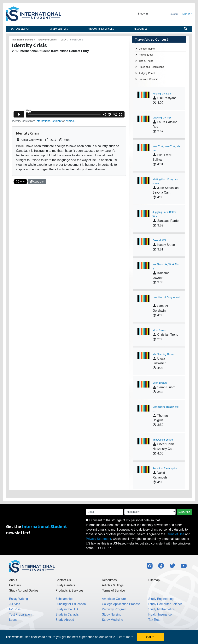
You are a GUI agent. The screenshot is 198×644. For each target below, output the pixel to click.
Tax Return (156, 620)
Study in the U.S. (67, 609)
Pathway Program (114, 609)
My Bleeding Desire (163, 354)
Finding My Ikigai (162, 94)
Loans (13, 620)
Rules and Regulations (151, 67)
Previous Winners (148, 79)
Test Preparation (20, 614)
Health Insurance (160, 614)
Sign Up (174, 14)
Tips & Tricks (146, 61)
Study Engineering (161, 599)
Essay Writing (19, 599)
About (13, 580)
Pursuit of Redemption (165, 468)
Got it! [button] (150, 637)
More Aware (159, 330)
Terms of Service (113, 590)
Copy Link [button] (37, 182)
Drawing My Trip (162, 118)
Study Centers (59, 29)
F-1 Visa (15, 609)
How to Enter (146, 55)
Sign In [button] (186, 14)
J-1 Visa (15, 604)
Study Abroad (65, 620)
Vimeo (70, 121)
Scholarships (64, 599)
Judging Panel (147, 73)
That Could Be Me (163, 440)
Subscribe (184, 512)
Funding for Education (71, 604)
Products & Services (101, 29)
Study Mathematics (161, 609)
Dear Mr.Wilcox (161, 240)
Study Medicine (112, 620)
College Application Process (121, 604)
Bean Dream (160, 383)
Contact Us (63, 580)
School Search (20, 29)
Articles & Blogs (113, 585)
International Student (49, 121)
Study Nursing (112, 614)
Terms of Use (175, 534)
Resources (140, 29)
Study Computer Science (165, 604)
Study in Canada (67, 614)
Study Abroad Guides (24, 590)
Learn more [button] (125, 637)
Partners (15, 585)
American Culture (114, 599)
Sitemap (154, 580)
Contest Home (147, 49)
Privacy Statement (98, 539)
